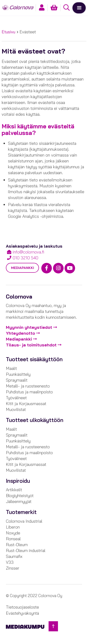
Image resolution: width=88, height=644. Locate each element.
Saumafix (14, 556)
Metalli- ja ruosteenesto (28, 386)
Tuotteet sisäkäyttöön (34, 359)
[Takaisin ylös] (53, 626)
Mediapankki (23, 268)
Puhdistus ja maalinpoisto (29, 392)
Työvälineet (16, 398)
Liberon (13, 527)
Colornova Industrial (24, 521)
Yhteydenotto (20, 333)
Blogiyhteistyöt (20, 496)
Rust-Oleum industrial (26, 550)
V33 (10, 562)
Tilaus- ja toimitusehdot (31, 345)
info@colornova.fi (28, 252)
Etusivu (8, 32)
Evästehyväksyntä (22, 613)
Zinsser (13, 568)
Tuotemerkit (21, 512)
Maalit (11, 368)
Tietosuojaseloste (22, 607)
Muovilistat (16, 409)
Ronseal (13, 539)
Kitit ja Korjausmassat (26, 404)
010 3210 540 (25, 258)
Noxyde (13, 533)
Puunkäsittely (18, 374)
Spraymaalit (17, 380)
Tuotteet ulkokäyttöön (35, 420)
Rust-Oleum (17, 545)
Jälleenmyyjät (19, 501)
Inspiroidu (18, 481)
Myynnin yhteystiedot (29, 327)
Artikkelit (14, 490)
